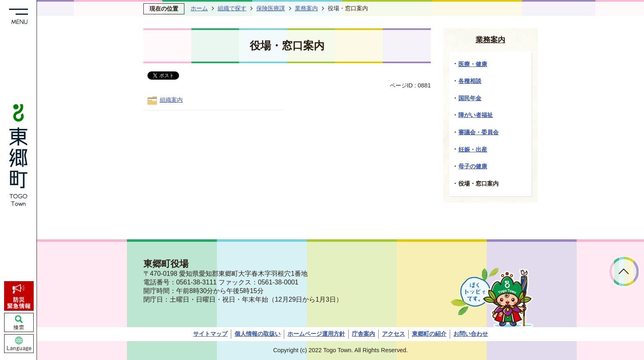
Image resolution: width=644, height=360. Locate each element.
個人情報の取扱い (258, 334)
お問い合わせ (471, 334)
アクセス (393, 334)
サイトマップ (210, 334)
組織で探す (232, 8)
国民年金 (470, 98)
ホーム (199, 8)
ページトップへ (624, 272)
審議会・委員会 (478, 132)
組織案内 (171, 100)
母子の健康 (473, 166)
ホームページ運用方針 (316, 334)
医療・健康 (473, 64)
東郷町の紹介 (429, 334)
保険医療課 (271, 8)
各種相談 (470, 81)
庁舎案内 (363, 334)
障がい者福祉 (476, 115)
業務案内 (306, 8)
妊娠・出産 (473, 149)
